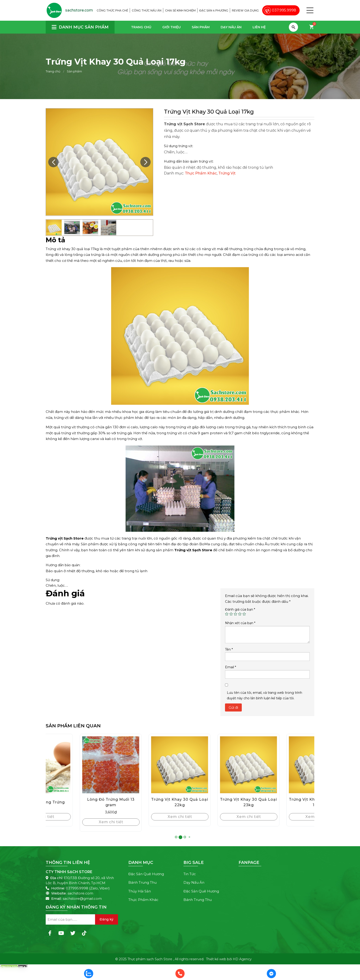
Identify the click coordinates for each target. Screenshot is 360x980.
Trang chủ (141, 27)
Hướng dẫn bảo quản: (63, 565)
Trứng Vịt (227, 173)
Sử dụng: (53, 580)
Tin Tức (190, 874)
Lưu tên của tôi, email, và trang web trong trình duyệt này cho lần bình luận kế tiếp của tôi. (264, 695)
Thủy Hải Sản (140, 891)
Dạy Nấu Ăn (231, 27)
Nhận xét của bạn (240, 623)
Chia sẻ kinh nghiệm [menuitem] (180, 10)
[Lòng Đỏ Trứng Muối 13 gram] (146, 765)
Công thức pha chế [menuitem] (112, 10)
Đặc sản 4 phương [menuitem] (214, 10)
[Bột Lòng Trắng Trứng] (77, 765)
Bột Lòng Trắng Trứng (77, 802)
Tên (229, 649)
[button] (310, 10)
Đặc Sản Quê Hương (146, 874)
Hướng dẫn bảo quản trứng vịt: (189, 161)
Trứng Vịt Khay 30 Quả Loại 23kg (283, 802)
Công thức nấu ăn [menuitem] (147, 10)
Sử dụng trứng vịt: (179, 146)
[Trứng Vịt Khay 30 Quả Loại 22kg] (214, 765)
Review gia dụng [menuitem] (245, 10)
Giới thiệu (172, 27)
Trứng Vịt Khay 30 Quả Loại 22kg (214, 802)
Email (231, 667)
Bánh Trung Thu (142, 882)
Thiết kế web (216, 959)
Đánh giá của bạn (240, 609)
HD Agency (242, 959)
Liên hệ (259, 27)
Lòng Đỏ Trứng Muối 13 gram (146, 802)
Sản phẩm (201, 27)
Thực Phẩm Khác (201, 173)
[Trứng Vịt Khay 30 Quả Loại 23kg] (283, 765)
